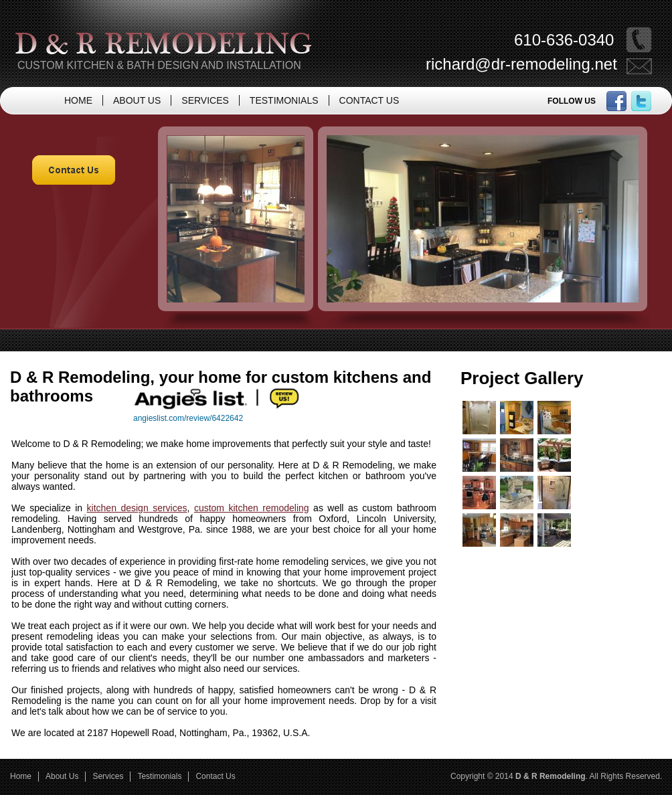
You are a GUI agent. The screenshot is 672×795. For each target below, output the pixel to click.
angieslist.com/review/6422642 (188, 418)
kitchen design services (137, 508)
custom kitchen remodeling (252, 508)
